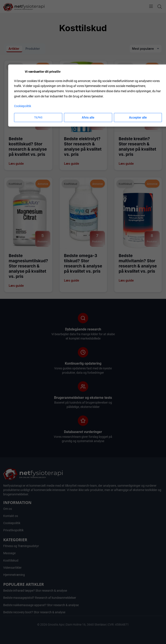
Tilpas (38, 118)
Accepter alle (138, 118)
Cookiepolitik (23, 106)
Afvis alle (88, 118)
